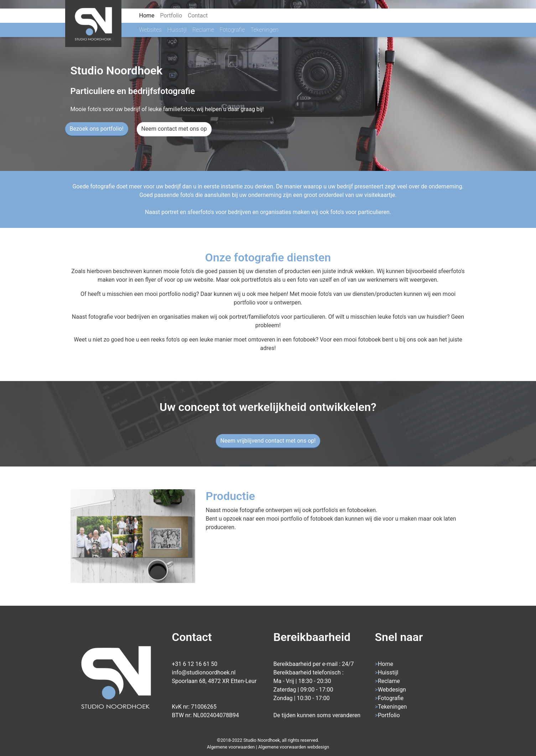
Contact (198, 15)
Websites (150, 30)
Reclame (203, 30)
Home (148, 15)
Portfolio (171, 15)
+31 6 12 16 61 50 (195, 664)
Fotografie (232, 30)
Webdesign (392, 690)
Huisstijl (177, 30)
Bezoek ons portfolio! (97, 129)
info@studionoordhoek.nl (204, 672)
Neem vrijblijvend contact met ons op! (268, 441)
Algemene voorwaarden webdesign (294, 747)
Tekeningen (264, 30)
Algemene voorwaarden (231, 747)
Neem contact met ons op (174, 129)
